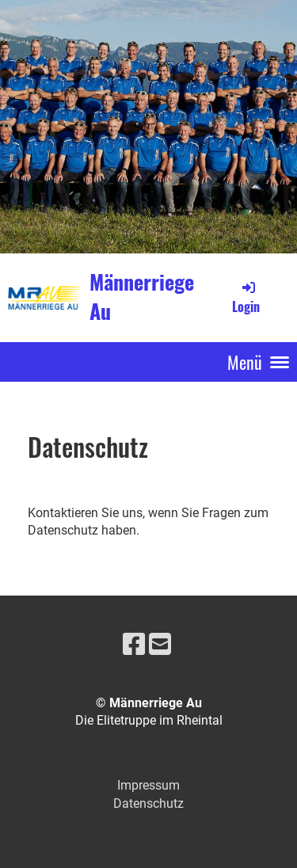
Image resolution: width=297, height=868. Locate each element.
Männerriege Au (142, 297)
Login (246, 297)
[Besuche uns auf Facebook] (134, 645)
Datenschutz (148, 803)
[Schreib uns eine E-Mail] (160, 645)
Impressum (148, 785)
